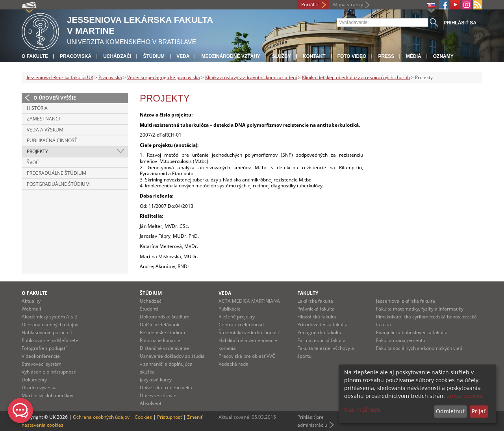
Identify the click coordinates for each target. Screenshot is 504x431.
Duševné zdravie (158, 395)
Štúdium (154, 56)
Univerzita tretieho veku (166, 388)
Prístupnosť (170, 417)
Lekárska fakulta (315, 301)
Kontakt (314, 56)
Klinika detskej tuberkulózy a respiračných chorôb (356, 77)
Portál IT (310, 5)
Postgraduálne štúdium (58, 184)
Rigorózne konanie (160, 340)
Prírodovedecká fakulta (322, 325)
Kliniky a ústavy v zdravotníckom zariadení (251, 77)
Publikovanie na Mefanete (50, 340)
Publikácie (230, 309)
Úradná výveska (39, 388)
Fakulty (308, 293)
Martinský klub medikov (47, 395)
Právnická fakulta (316, 309)
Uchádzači (117, 56)
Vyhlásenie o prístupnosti (49, 372)
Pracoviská (76, 56)
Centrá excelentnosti (241, 325)
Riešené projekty (237, 317)
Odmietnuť (450, 411)
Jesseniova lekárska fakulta (406, 301)
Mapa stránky (348, 5)
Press (386, 56)
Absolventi (151, 403)
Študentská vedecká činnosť (249, 332)
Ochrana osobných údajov (50, 325)
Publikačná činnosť (52, 140)
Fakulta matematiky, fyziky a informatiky (420, 309)
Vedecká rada (233, 364)
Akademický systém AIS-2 (50, 317)
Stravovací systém (42, 364)
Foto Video (352, 56)
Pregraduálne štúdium (57, 173)
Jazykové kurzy (156, 380)
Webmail (31, 309)
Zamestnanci (43, 119)
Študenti (149, 309)
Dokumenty (34, 380)
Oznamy (443, 56)
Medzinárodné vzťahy (231, 56)
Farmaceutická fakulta (321, 340)
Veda (183, 56)
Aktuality (31, 301)
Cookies (143, 417)
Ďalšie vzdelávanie (160, 325)
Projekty (37, 151)
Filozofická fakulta (317, 317)
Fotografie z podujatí (44, 348)
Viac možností (362, 410)
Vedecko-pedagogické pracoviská (164, 77)
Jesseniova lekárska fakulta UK (60, 77)
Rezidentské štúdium (162, 332)
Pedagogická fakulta (319, 332)
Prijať (479, 411)
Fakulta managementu (401, 340)
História (37, 108)
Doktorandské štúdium (165, 317)
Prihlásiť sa (460, 23)
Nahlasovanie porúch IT (47, 332)
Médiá (414, 56)
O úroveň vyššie (55, 98)
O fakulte (35, 56)
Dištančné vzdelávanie (164, 348)
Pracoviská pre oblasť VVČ (247, 356)
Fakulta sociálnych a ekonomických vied (419, 348)
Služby (282, 56)
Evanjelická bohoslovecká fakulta (412, 332)
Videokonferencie (41, 356)
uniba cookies (465, 396)
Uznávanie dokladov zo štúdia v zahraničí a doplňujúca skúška (172, 364)
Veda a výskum (45, 130)
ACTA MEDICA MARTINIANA (249, 301)
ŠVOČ (33, 162)
